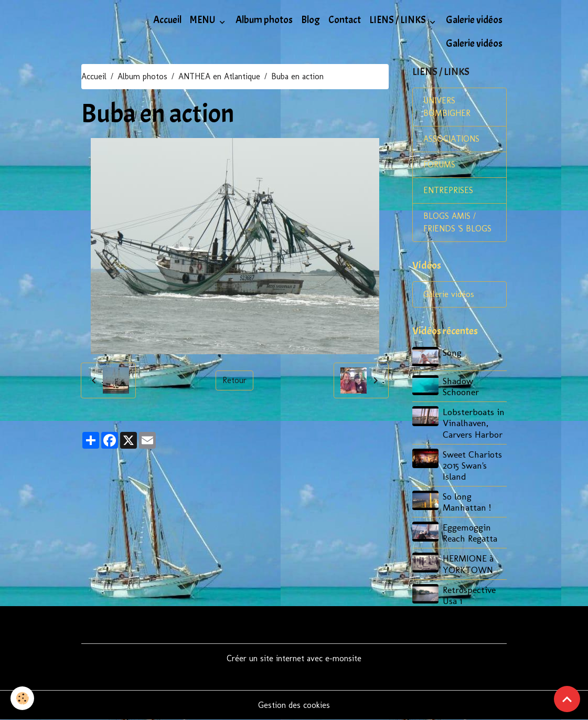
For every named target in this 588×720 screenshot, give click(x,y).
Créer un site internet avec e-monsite (294, 658)
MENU (204, 20)
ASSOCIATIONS (451, 139)
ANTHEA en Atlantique (219, 76)
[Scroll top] (567, 699)
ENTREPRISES (448, 190)
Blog (311, 20)
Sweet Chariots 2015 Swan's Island (472, 465)
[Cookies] (22, 698)
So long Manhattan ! (467, 502)
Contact (345, 20)
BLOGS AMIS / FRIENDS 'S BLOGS (457, 222)
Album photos (264, 20)
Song (452, 352)
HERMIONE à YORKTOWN (468, 564)
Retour (234, 380)
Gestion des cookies (294, 705)
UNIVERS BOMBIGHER (447, 107)
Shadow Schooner (461, 386)
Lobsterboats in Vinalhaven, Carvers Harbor (474, 423)
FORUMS (439, 165)
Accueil (167, 20)
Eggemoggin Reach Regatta (470, 533)
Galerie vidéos (474, 20)
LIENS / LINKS (398, 20)
